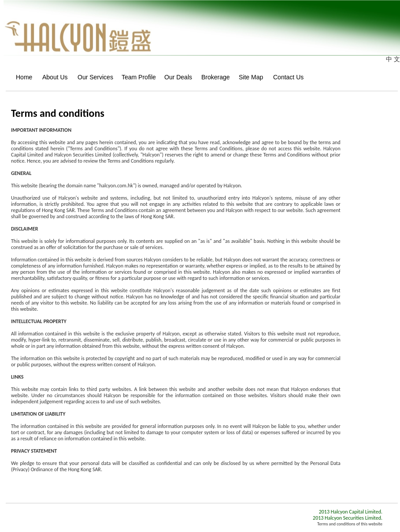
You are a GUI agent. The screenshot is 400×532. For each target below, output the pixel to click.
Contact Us (286, 77)
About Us (53, 77)
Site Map (249, 77)
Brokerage (213, 77)
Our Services (92, 77)
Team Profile (136, 77)
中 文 (393, 59)
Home (22, 77)
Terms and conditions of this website (350, 524)
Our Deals (176, 77)
